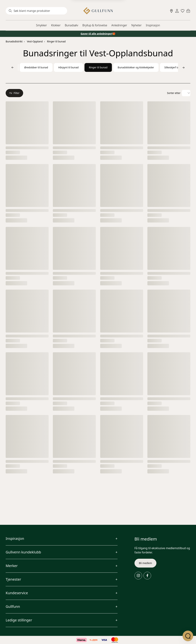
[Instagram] (138, 576)
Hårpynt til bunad (68, 67)
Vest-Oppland (35, 41)
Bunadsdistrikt (14, 41)
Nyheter (136, 25)
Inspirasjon (153, 25)
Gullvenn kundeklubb (23, 552)
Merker (12, 566)
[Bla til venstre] (13, 67)
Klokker (56, 25)
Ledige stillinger (19, 620)
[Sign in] (177, 11)
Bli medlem (145, 563)
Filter (14, 93)
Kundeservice (17, 593)
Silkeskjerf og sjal (174, 67)
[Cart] (188, 11)
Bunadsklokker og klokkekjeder (136, 67)
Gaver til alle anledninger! (96, 34)
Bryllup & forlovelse (95, 25)
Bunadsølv (71, 25)
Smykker (41, 25)
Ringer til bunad (56, 41)
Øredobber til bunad (36, 67)
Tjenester (13, 579)
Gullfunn (13, 606)
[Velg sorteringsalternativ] (186, 93)
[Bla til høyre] (183, 67)
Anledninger (119, 25)
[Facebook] (147, 576)
